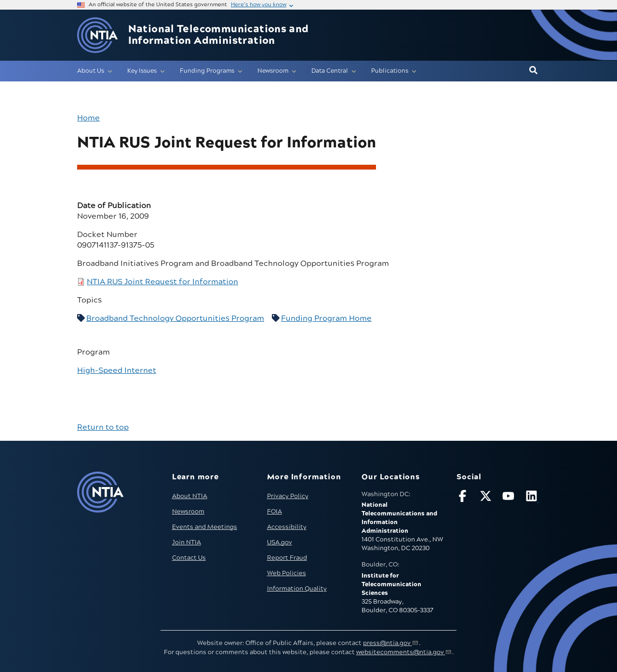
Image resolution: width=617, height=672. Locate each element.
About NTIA (190, 496)
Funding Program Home (326, 318)
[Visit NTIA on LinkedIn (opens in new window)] (533, 498)
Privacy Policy (288, 496)
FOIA (275, 512)
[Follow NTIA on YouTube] (510, 498)
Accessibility (287, 527)
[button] (533, 71)
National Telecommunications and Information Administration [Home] (219, 35)
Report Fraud (287, 558)
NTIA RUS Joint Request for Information (162, 282)
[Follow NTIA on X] (487, 498)
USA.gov (280, 542)
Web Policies (287, 573)
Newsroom (188, 512)
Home (88, 118)
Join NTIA (187, 542)
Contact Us (189, 558)
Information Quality (297, 589)
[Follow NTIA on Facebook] (464, 498)
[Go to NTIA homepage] (97, 35)
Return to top (103, 427)
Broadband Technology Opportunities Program (175, 318)
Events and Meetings (205, 527)
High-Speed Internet (117, 370)
